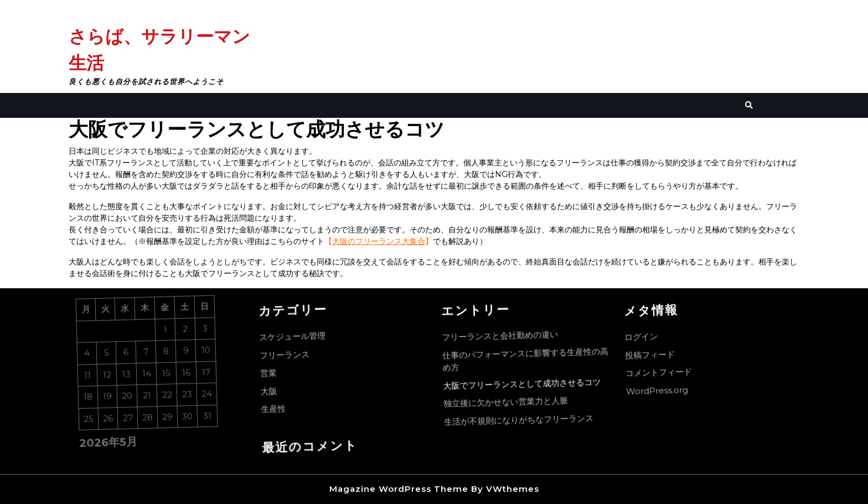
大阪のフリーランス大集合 (379, 241)
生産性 (280, 412)
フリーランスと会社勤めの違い (502, 336)
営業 (273, 376)
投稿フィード (653, 357)
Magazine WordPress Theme (399, 489)
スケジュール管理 (295, 339)
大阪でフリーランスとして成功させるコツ (526, 383)
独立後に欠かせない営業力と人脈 (512, 403)
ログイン (644, 340)
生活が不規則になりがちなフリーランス (525, 420)
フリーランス (288, 357)
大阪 (274, 394)
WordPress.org (662, 393)
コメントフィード (663, 375)
